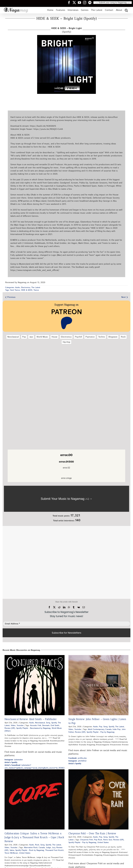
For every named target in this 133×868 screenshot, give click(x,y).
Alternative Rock (31, 848)
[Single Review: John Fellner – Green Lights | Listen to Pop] (98, 685)
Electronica (26, 288)
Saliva (12, 850)
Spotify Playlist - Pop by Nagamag (101, 732)
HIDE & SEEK (27, 290)
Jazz (31, 337)
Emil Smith (55, 725)
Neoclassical (13, 337)
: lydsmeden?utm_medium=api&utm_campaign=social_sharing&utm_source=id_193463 (34, 767)
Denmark (46, 725)
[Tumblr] (74, 607)
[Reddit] (59, 607)
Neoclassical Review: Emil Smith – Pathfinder (31, 719)
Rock (123, 337)
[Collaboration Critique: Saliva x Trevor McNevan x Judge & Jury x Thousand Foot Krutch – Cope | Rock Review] (35, 799)
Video (13, 725)
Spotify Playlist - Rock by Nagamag (30, 850)
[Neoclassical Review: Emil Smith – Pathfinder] (35, 685)
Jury (54, 848)
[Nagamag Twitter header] (75, 2)
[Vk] (79, 607)
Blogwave (113, 337)
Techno (102, 337)
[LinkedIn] (64, 607)
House (54, 337)
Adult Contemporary (96, 729)
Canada (108, 729)
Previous (11, 297)
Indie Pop (117, 729)
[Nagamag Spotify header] (91, 2)
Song (48, 723)
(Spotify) (67, 30)
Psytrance (90, 337)
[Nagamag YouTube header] (80, 2)
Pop (24, 337)
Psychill (78, 337)
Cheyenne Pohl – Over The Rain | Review (92, 833)
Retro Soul (108, 840)
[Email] (84, 607)
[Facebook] (49, 607)
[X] (54, 607)
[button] (126, 10)
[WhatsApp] (69, 607)
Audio (18, 288)
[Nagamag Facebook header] (70, 2)
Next (124, 297)
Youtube (20, 725)
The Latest (36, 288)
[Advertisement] (66, 360)
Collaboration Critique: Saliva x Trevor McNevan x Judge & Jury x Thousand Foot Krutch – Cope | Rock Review (34, 837)
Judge (48, 848)
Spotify (54, 723)
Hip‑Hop (66, 342)
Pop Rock (98, 840)
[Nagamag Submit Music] (66, 499)
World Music (42, 337)
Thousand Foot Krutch (54, 850)
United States (25, 853)
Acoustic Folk (36, 725)
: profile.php (78, 758)
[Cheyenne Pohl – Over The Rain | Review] (98, 799)
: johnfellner (78, 761)
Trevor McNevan (11, 853)
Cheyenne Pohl (87, 840)
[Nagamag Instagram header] (86, 2)
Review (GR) (10, 728)
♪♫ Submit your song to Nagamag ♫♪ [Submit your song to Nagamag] (113, 3)
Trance (36, 290)
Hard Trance (15, 290)
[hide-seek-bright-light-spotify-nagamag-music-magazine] (66, 36)
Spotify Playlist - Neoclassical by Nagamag (33, 728)
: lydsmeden (14, 760)
